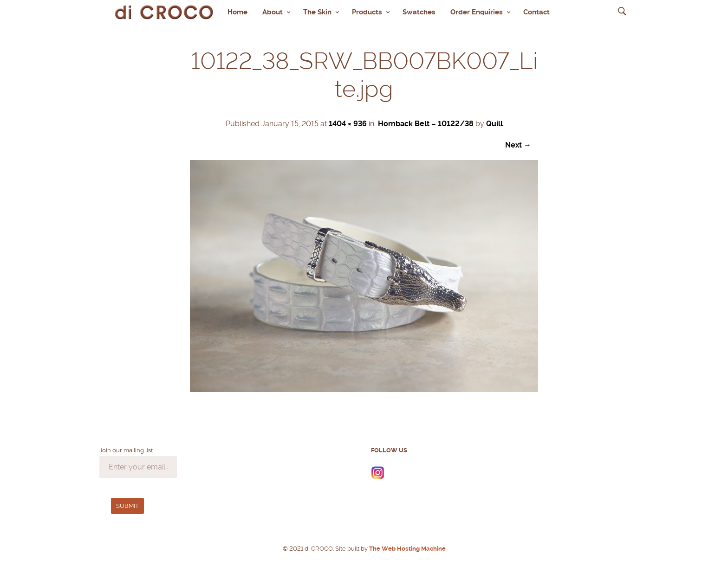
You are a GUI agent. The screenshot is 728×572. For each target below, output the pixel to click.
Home (237, 11)
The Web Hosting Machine (407, 546)
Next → (518, 143)
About (273, 11)
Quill (494, 121)
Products (367, 11)
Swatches (419, 11)
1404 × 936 (348, 121)
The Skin (317, 11)
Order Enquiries (477, 11)
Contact (536, 11)
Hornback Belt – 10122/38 (426, 121)
